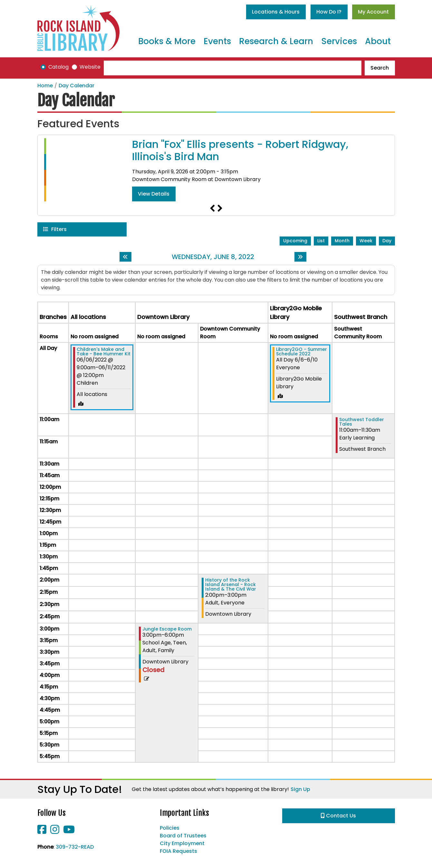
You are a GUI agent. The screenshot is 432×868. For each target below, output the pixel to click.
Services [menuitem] (339, 41)
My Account (373, 12)
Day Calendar (77, 86)
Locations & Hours (276, 12)
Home (45, 86)
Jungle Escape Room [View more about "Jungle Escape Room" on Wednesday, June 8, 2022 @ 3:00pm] (167, 629)
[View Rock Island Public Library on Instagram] (55, 831)
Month (342, 241)
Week (366, 241)
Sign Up (300, 789)
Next (220, 208)
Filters (59, 229)
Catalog (58, 67)
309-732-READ (75, 847)
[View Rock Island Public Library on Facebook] (43, 831)
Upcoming (295, 241)
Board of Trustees (183, 836)
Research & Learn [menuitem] (276, 41)
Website (90, 67)
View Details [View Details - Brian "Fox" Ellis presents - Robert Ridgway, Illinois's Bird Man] (154, 194)
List (321, 241)
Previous (212, 208)
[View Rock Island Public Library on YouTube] (69, 831)
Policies (170, 828)
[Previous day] (125, 257)
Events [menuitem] (217, 41)
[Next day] (300, 257)
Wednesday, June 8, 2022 (213, 257)
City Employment (182, 843)
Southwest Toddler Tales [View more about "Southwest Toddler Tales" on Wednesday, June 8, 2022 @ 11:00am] (362, 422)
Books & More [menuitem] (167, 41)
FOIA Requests (178, 851)
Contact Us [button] (338, 816)
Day (387, 241)
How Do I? (329, 12)
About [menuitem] (378, 41)
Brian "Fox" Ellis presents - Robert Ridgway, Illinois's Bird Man (240, 151)
